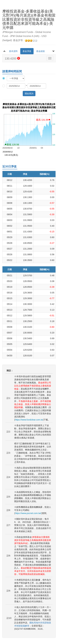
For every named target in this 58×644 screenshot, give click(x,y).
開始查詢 (29, 94)
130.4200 (12, 59)
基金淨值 (27, 51)
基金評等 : (25, 40)
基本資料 (13, 51)
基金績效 (41, 51)
